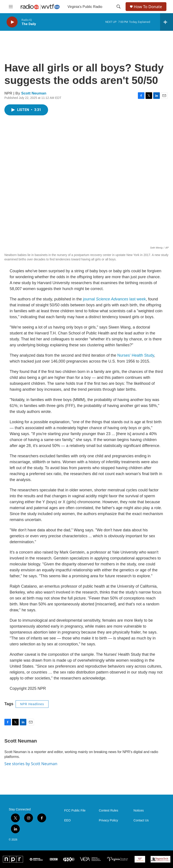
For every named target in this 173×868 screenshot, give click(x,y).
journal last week (114, 299)
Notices (139, 811)
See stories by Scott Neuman (31, 764)
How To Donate (148, 7)
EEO (67, 820)
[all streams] (167, 22)
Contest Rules (108, 811)
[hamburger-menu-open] (11, 7)
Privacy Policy (108, 820)
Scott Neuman (34, 93)
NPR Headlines (32, 704)
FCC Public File (75, 811)
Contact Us (141, 820)
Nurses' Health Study (136, 355)
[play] (12, 22)
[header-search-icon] (119, 7)
